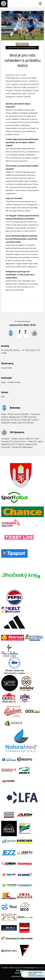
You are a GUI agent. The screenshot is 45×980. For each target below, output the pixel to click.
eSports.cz (20, 970)
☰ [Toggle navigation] (40, 4)
